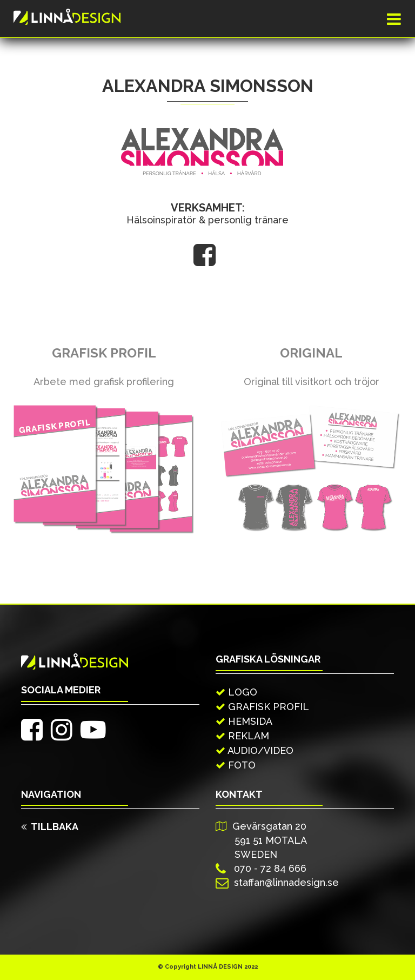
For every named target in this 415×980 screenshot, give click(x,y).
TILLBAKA (50, 827)
